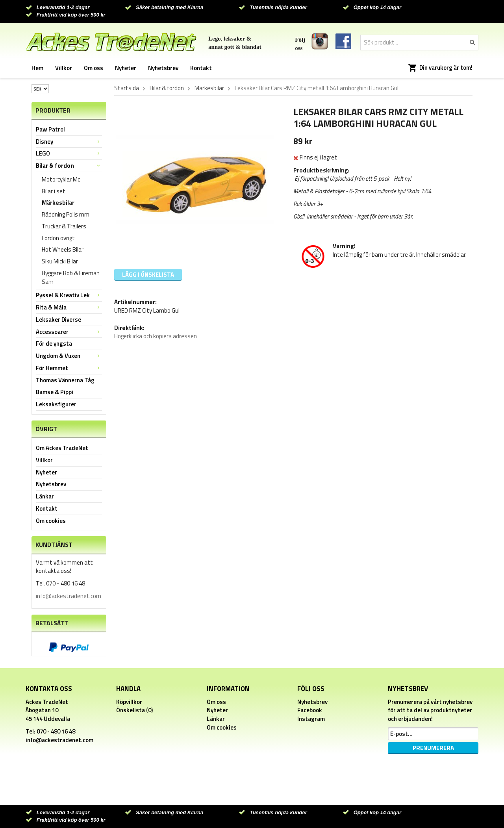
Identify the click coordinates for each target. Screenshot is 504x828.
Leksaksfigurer (56, 404)
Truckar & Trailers (64, 226)
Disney (69, 142)
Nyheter (126, 68)
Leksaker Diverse (58, 320)
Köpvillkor (129, 702)
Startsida (127, 88)
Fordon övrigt (58, 238)
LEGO (69, 153)
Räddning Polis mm (66, 214)
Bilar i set (54, 191)
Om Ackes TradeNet (62, 448)
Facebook (310, 710)
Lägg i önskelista (148, 275)
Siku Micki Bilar (60, 261)
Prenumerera (433, 748)
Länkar (45, 496)
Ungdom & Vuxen (69, 356)
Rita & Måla (69, 307)
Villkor (64, 68)
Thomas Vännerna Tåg (65, 380)
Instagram (311, 719)
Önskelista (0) (134, 710)
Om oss (94, 68)
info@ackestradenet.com (69, 596)
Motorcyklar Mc (61, 179)
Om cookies (51, 521)
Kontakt (201, 68)
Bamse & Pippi (55, 392)
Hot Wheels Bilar (63, 249)
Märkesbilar (58, 203)
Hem (37, 68)
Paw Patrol (50, 129)
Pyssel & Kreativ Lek (69, 295)
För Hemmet (69, 368)
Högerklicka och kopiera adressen (156, 336)
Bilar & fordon (69, 166)
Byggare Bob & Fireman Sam (71, 277)
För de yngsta (54, 344)
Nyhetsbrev (163, 68)
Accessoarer (69, 332)
